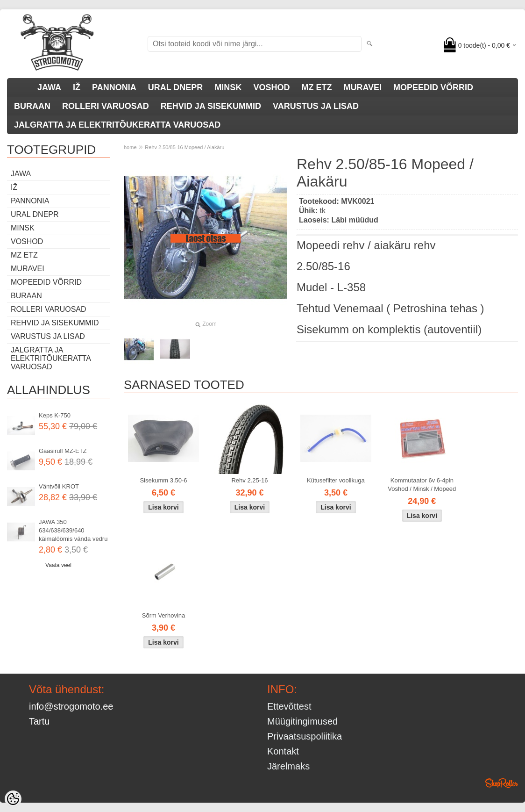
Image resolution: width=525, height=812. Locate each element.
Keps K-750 (55, 415)
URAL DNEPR (176, 87)
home (130, 147)
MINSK (228, 87)
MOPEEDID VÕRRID (433, 87)
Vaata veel (58, 565)
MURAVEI (362, 87)
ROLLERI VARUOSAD (106, 106)
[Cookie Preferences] (13, 799)
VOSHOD (271, 87)
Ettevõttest (289, 706)
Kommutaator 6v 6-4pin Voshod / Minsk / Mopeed (422, 485)
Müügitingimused (302, 721)
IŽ (77, 87)
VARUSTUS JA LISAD (316, 106)
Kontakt (283, 751)
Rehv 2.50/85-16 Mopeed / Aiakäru (184, 147)
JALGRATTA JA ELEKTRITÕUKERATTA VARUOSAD (117, 125)
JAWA (49, 87)
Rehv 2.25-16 (249, 480)
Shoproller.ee (502, 783)
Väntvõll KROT (59, 486)
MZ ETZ (316, 87)
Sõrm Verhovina (164, 615)
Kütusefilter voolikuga (336, 480)
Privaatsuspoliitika (305, 736)
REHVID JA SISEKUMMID (211, 106)
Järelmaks (288, 766)
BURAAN (32, 106)
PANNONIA (114, 87)
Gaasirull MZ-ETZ (63, 451)
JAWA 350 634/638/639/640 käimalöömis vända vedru (73, 530)
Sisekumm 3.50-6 (163, 480)
